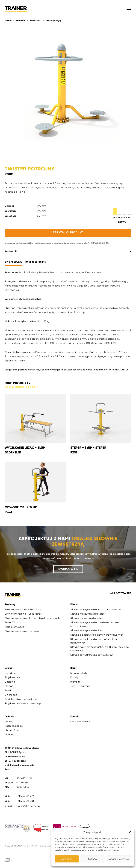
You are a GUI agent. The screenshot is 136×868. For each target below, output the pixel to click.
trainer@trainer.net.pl (28, 806)
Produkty (20, 21)
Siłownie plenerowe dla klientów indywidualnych (97, 635)
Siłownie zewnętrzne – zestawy (22, 631)
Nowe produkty (79, 673)
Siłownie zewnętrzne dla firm (86, 630)
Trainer (8, 21)
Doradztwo (11, 673)
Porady (74, 677)
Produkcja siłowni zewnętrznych (22, 699)
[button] (130, 832)
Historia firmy (12, 730)
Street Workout (13, 622)
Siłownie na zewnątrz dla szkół (87, 614)
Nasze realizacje (14, 726)
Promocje (75, 682)
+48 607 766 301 (25, 801)
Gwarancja (11, 695)
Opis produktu (14, 262)
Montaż (9, 686)
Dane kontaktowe (80, 722)
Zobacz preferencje (119, 859)
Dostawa (10, 682)
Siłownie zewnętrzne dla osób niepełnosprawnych (32, 618)
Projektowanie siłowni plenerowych (24, 703)
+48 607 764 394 (25, 796)
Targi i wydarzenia (80, 686)
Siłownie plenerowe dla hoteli (86, 618)
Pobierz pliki (12, 251)
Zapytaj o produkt (68, 232)
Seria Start (35, 21)
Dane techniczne (36, 262)
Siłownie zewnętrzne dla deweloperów (92, 655)
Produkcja (10, 735)
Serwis (8, 690)
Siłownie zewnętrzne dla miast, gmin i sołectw (96, 609)
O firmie (9, 722)
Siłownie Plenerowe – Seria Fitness (24, 614)
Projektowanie (13, 677)
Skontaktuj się (68, 569)
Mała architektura (15, 627)
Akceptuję (67, 859)
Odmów (93, 859)
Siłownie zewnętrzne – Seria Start (23, 609)
